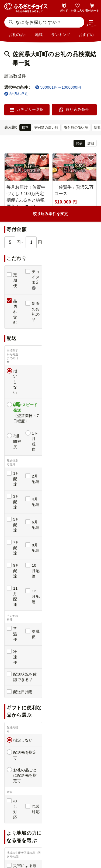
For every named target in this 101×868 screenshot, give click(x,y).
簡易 (79, 143)
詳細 (91, 143)
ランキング (61, 35)
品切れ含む (17, 94)
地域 (39, 35)
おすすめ (86, 35)
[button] (91, 23)
